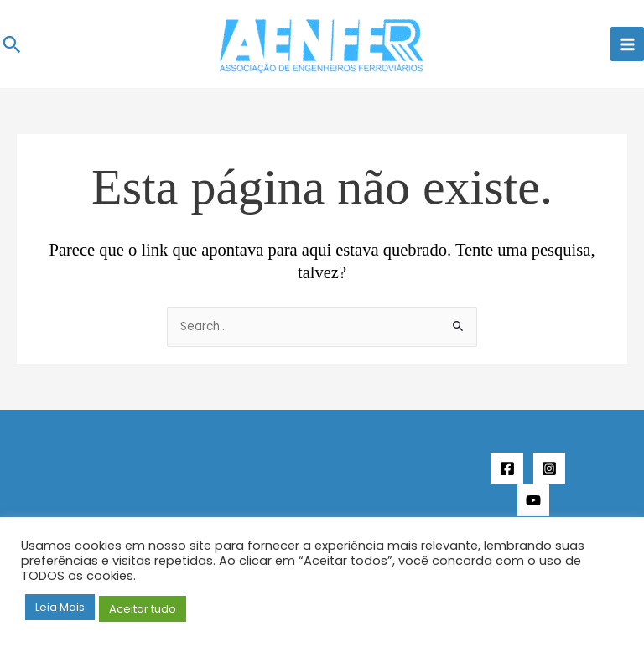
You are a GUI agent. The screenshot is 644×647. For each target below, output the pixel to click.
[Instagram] (549, 468)
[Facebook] (507, 468)
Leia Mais (60, 607)
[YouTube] (533, 500)
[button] (12, 44)
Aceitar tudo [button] (143, 609)
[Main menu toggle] (628, 44)
